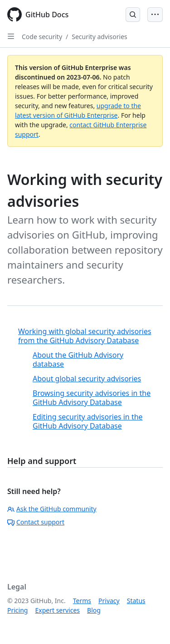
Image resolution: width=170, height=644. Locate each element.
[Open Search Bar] (133, 15)
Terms (82, 601)
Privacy (109, 601)
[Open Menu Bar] (155, 15)
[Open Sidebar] (11, 36)
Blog (94, 610)
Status (136, 601)
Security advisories (100, 37)
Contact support (36, 522)
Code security (42, 37)
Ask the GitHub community (52, 509)
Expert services (57, 610)
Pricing (17, 610)
